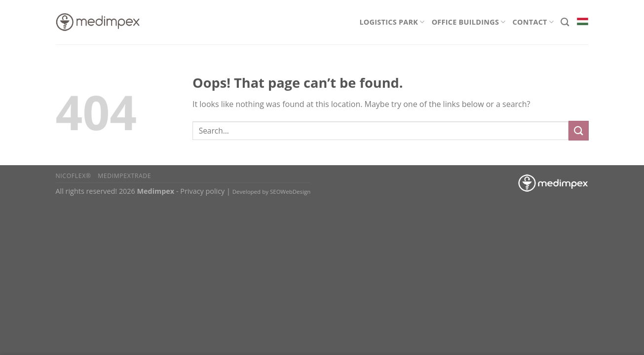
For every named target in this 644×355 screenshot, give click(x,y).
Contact (533, 22)
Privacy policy (202, 191)
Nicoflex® (74, 176)
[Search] (565, 22)
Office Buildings (469, 22)
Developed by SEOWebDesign (272, 192)
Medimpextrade (124, 176)
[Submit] (578, 130)
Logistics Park (392, 22)
